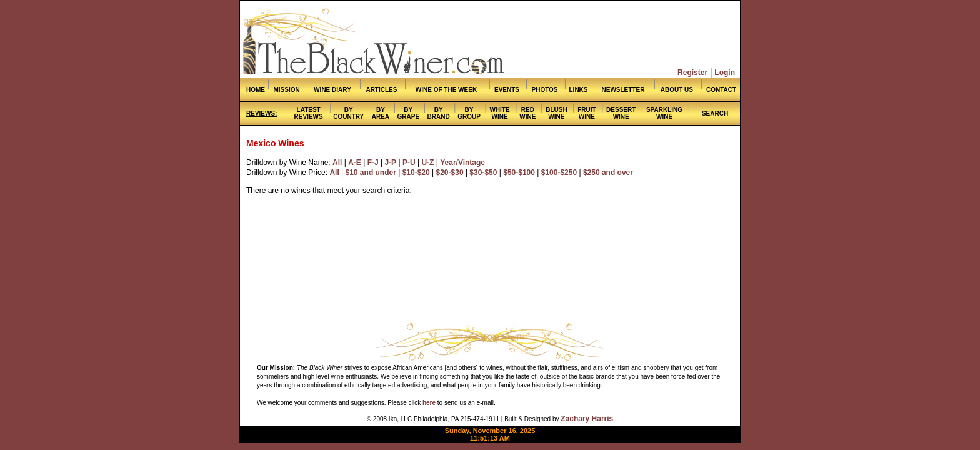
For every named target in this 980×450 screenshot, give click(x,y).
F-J (373, 162)
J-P (390, 162)
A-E (355, 162)
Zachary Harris (587, 419)
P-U (409, 162)
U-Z (427, 162)
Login (725, 72)
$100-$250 (559, 172)
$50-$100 (519, 172)
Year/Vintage (462, 162)
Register (692, 72)
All (337, 162)
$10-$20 (416, 172)
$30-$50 (483, 172)
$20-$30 (450, 172)
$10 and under (371, 172)
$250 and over (608, 172)
